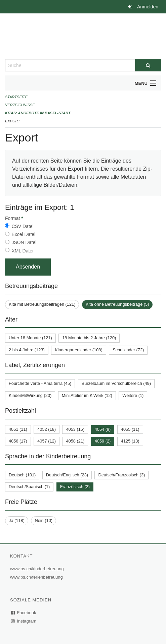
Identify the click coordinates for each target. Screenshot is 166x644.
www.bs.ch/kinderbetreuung (38, 569)
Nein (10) (44, 520)
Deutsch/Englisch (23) (67, 475)
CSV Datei (22, 226)
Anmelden (148, 7)
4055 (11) (130, 429)
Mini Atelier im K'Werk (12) (87, 395)
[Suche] (148, 65)
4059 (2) (103, 441)
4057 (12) (47, 441)
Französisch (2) (75, 487)
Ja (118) (17, 520)
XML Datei (22, 251)
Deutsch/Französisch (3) (121, 475)
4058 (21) (75, 441)
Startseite (16, 97)
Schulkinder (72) (128, 350)
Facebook (24, 613)
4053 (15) (75, 429)
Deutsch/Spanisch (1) (29, 487)
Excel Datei (23, 234)
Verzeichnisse (20, 105)
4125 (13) (130, 441)
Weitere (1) (133, 395)
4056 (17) (18, 441)
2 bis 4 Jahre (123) (27, 350)
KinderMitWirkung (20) (30, 395)
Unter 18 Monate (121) (30, 338)
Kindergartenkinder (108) (79, 350)
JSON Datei (24, 242)
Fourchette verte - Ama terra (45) (40, 383)
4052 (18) (47, 429)
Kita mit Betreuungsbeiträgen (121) (42, 304)
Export (13, 121)
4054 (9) (103, 429)
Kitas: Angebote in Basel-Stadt (38, 113)
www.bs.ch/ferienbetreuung (37, 577)
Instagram (24, 621)
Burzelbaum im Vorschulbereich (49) (116, 383)
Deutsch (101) (22, 475)
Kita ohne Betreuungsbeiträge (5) (117, 304)
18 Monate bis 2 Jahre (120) (89, 338)
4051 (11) (18, 429)
